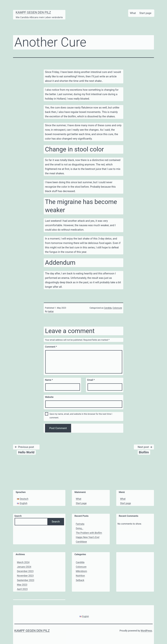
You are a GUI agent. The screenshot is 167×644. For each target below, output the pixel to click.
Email (91, 380)
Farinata (80, 524)
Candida (108, 308)
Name (49, 380)
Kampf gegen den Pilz (33, 12)
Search (18, 516)
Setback (80, 580)
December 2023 (25, 571)
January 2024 (24, 567)
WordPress (146, 631)
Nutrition (80, 576)
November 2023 (25, 576)
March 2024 (23, 562)
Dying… (80, 528)
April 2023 (22, 589)
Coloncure (117, 308)
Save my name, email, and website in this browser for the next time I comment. (81, 416)
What (133, 13)
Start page (145, 13)
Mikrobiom (81, 571)
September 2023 (26, 580)
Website (49, 397)
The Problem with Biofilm (89, 533)
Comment (51, 347)
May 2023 (22, 585)
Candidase (81, 542)
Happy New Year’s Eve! (88, 537)
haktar (51, 311)
